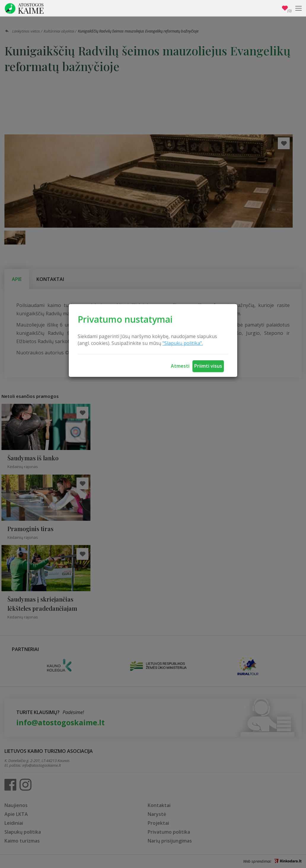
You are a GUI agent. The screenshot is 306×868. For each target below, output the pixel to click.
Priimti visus (208, 366)
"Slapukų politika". (183, 343)
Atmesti (180, 366)
